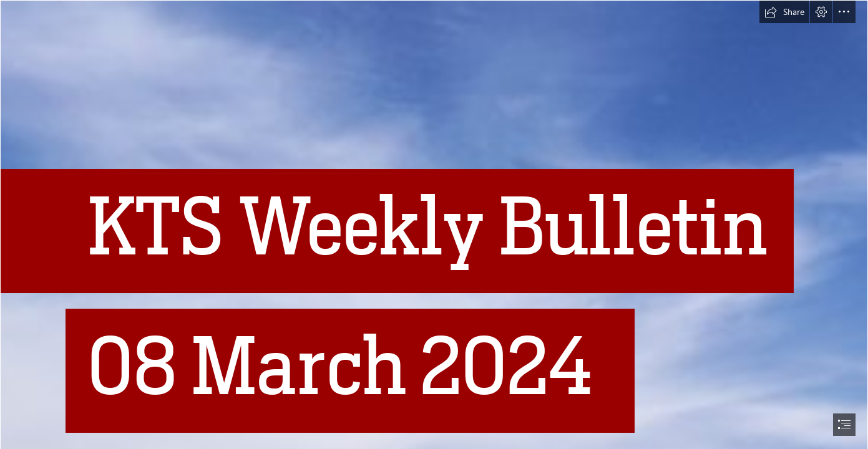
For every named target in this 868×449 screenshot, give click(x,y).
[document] (434, 224)
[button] (784, 12)
